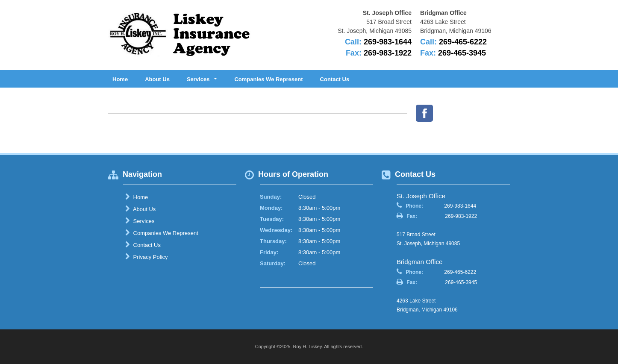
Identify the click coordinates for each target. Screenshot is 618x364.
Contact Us (335, 79)
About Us (157, 79)
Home (120, 79)
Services (140, 221)
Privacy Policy (147, 257)
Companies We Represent (268, 79)
